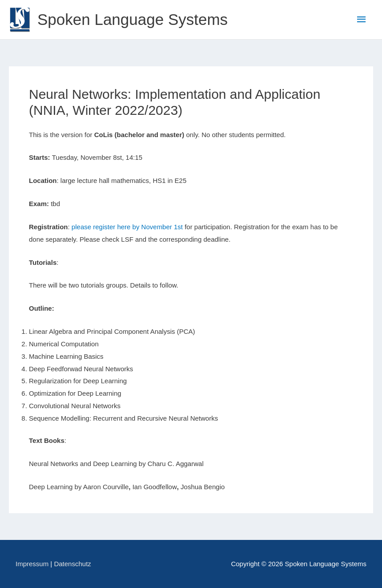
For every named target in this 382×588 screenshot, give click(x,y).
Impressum (32, 564)
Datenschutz (72, 564)
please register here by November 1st (127, 227)
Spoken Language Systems (133, 19)
